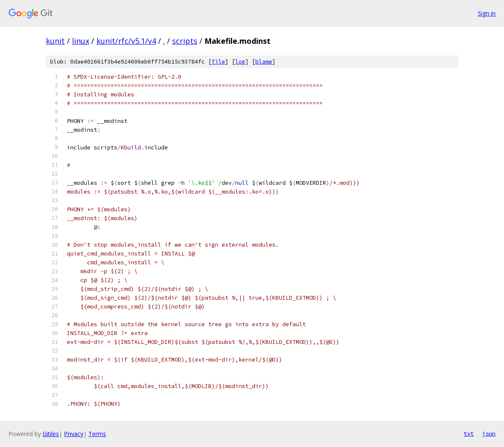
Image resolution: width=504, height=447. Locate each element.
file (218, 62)
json (489, 434)
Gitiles (51, 434)
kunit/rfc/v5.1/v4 (126, 41)
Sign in (487, 13)
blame (264, 62)
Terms (97, 434)
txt (469, 434)
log (240, 62)
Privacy (74, 434)
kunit (55, 41)
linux (81, 41)
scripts (185, 41)
